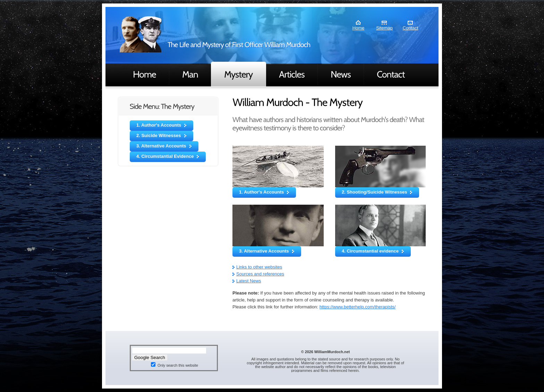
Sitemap (384, 28)
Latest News (249, 281)
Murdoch (141, 34)
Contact (411, 28)
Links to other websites (259, 267)
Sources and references (260, 274)
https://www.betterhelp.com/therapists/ (358, 307)
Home (359, 28)
